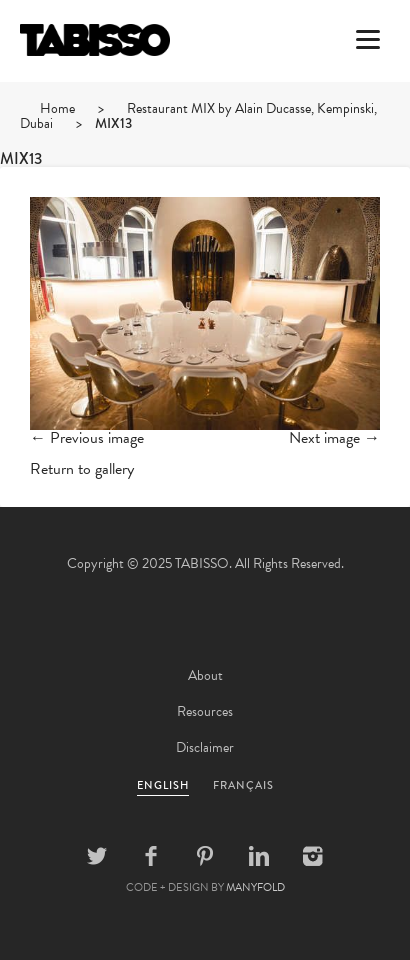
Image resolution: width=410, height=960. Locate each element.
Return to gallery (82, 469)
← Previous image (87, 438)
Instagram (313, 856)
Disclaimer (205, 747)
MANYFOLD (255, 887)
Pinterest (205, 856)
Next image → (334, 438)
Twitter (97, 856)
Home (57, 108)
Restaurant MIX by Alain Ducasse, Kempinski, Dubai (198, 116)
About (205, 675)
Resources (205, 711)
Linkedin (259, 856)
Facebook (151, 856)
